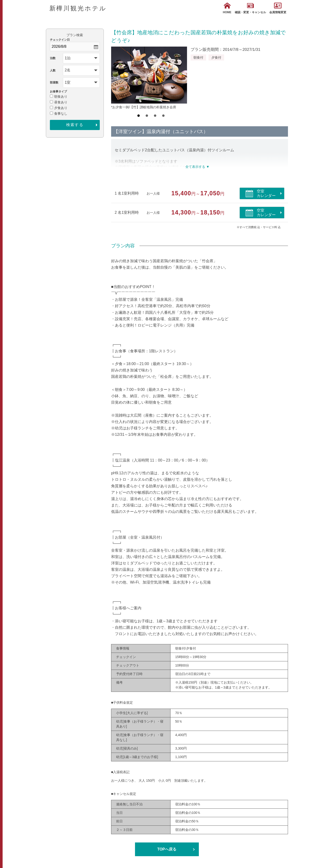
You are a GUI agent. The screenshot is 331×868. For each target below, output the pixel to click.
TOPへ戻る (167, 849)
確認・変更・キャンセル (250, 8)
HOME (227, 8)
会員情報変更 (278, 8)
